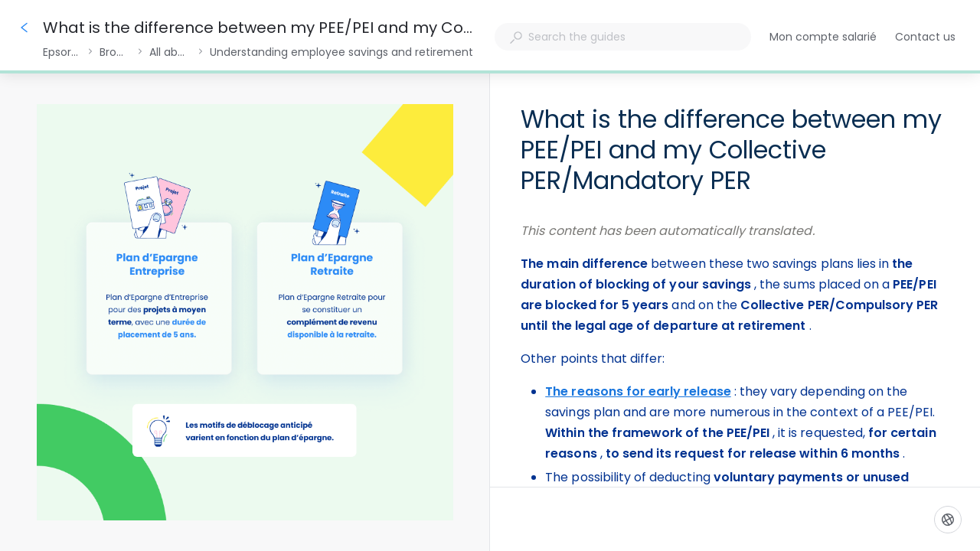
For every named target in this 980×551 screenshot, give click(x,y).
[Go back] (24, 28)
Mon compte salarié (823, 37)
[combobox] (623, 37)
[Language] (948, 520)
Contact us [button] (925, 37)
